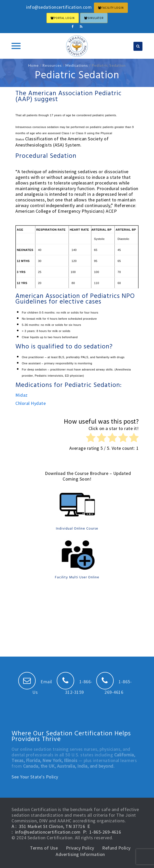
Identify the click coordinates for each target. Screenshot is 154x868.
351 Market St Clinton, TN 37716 (52, 826)
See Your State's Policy (35, 777)
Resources (52, 65)
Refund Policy (116, 848)
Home (33, 65)
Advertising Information (80, 854)
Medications (77, 65)
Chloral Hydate (31, 403)
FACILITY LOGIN (111, 8)
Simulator (94, 18)
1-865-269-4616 (105, 832)
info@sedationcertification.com (48, 832)
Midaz (22, 395)
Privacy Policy (80, 848)
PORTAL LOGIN (63, 18)
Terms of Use (44, 848)
